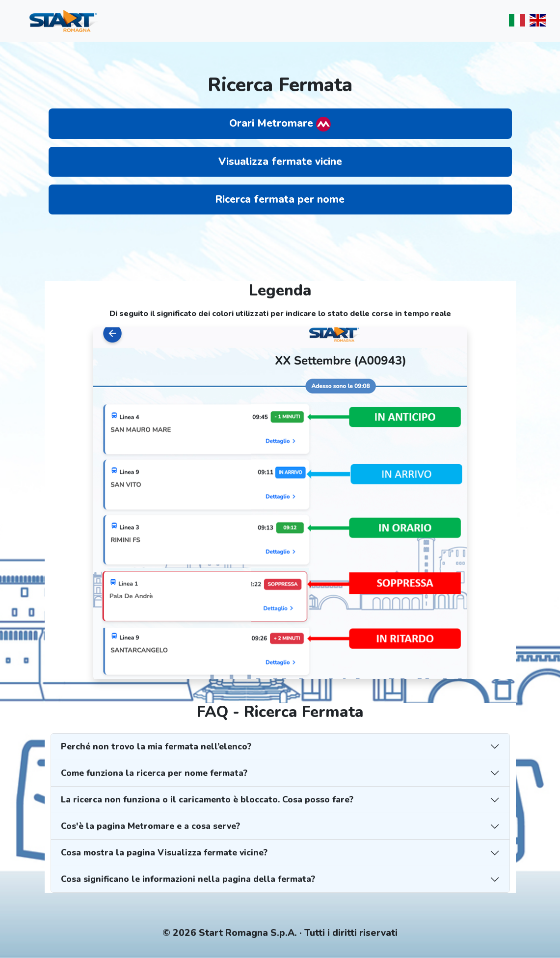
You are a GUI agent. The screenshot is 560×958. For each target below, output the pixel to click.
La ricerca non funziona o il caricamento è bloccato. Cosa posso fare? (207, 799)
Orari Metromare (280, 124)
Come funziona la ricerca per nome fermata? (154, 773)
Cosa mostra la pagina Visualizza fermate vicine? (164, 852)
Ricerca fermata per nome (280, 199)
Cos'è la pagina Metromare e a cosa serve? (150, 826)
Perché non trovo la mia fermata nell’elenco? (156, 746)
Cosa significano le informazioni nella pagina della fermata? (188, 879)
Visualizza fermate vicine (280, 161)
